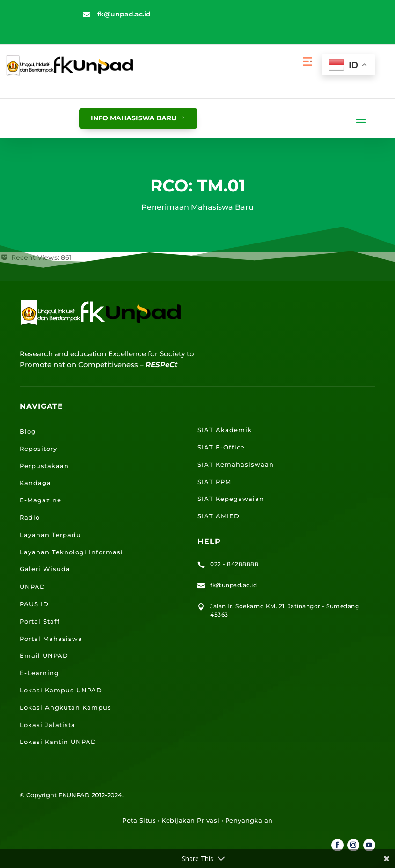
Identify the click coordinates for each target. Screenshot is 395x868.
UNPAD (33, 587)
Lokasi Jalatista (48, 725)
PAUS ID (34, 604)
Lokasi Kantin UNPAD (58, 742)
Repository (38, 449)
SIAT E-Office (221, 447)
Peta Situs (139, 820)
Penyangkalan (249, 820)
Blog (28, 431)
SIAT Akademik (225, 430)
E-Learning (39, 673)
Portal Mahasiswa (51, 639)
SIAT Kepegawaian (231, 499)
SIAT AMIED (219, 516)
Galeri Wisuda (45, 569)
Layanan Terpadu (50, 535)
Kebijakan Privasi (190, 820)
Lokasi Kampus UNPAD (61, 690)
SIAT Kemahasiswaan (236, 464)
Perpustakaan (44, 466)
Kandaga (35, 483)
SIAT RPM (214, 482)
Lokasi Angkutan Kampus (66, 707)
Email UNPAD (44, 655)
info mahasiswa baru (134, 118)
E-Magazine (40, 500)
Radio (30, 517)
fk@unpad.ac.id (124, 14)
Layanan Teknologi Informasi (71, 552)
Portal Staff (40, 621)
